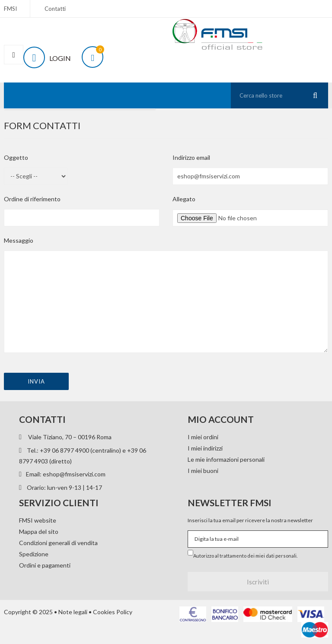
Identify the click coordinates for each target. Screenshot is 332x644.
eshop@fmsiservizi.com (74, 474)
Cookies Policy (113, 612)
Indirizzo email (191, 157)
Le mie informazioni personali (226, 459)
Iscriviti (258, 582)
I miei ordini (203, 437)
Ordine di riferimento (32, 199)
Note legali (73, 612)
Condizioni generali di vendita (58, 543)
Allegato (184, 199)
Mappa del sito (39, 531)
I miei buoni (203, 471)
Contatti (55, 9)
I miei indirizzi (205, 448)
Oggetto (16, 157)
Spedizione (34, 554)
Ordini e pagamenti (45, 565)
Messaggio (19, 240)
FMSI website (38, 520)
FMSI (10, 9)
